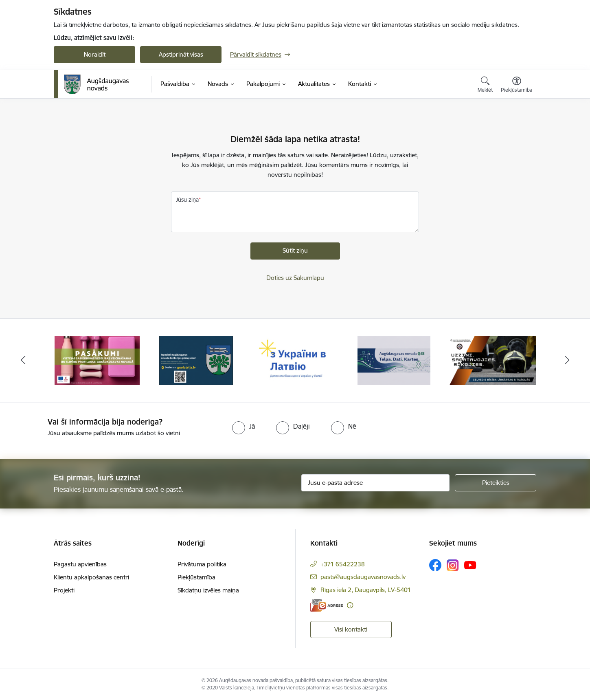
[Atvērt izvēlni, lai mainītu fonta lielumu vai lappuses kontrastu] (517, 86)
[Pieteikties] (496, 483)
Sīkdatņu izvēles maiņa (208, 590)
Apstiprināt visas (181, 54)
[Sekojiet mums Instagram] (453, 565)
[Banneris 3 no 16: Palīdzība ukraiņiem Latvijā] (295, 360)
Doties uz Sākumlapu (295, 278)
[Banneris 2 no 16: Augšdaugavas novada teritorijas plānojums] (196, 360)
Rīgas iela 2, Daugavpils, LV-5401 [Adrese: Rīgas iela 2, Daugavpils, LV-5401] (366, 590)
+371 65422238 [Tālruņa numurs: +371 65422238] (343, 564)
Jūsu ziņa (187, 200)
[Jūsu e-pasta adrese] (376, 483)
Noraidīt (95, 54)
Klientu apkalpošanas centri (91, 577)
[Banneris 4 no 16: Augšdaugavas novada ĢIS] (394, 360)
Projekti (64, 590)
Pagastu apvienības (80, 564)
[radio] (243, 426)
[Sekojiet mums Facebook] (435, 565)
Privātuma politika (202, 564)
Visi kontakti (351, 629)
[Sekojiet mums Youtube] (470, 565)
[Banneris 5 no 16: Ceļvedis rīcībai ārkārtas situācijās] (493, 360)
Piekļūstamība (196, 577)
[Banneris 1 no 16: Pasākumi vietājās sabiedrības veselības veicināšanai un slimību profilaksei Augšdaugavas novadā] (97, 360)
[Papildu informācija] (350, 605)
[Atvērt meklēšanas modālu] (485, 86)
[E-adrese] (327, 605)
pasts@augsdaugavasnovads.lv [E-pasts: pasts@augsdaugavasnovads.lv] (363, 577)
